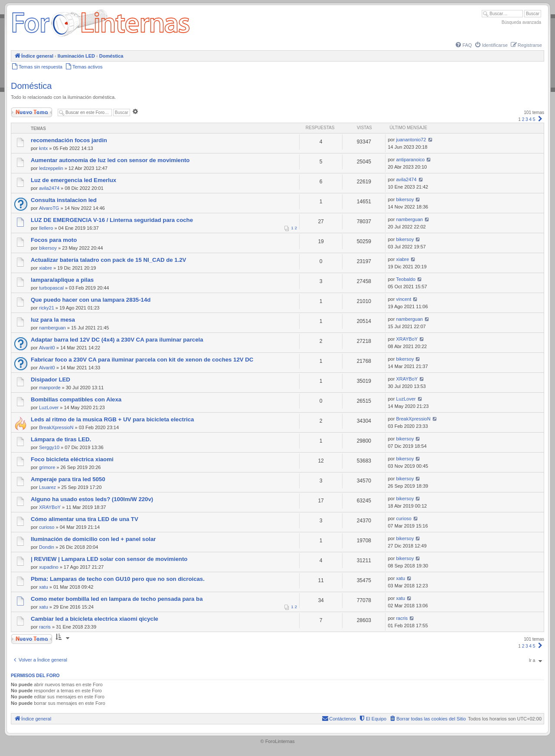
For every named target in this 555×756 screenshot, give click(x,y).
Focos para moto (54, 240)
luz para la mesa (53, 320)
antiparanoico (410, 160)
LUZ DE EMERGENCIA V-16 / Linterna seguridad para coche (112, 220)
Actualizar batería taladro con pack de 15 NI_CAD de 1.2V (108, 260)
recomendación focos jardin (69, 140)
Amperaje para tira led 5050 (68, 479)
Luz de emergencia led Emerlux (73, 180)
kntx (43, 148)
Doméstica (31, 86)
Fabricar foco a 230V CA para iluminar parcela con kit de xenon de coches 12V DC (142, 360)
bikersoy (405, 199)
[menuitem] (463, 45)
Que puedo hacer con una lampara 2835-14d (91, 300)
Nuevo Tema (32, 112)
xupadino (49, 567)
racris (45, 627)
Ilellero (46, 228)
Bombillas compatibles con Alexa (76, 399)
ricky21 (47, 308)
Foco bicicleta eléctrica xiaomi (72, 459)
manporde (50, 388)
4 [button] (530, 119)
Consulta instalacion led (64, 200)
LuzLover (49, 407)
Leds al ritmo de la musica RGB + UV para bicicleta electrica (112, 419)
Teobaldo (406, 279)
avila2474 (49, 188)
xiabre (46, 268)
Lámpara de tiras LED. (61, 439)
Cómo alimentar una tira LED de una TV (85, 519)
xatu (44, 587)
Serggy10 (49, 447)
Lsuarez (47, 487)
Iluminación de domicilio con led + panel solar (93, 539)
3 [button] (527, 119)
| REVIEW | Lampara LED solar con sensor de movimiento (109, 559)
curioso (47, 527)
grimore (47, 467)
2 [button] (523, 119)
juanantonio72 (411, 140)
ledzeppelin (51, 168)
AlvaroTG (49, 208)
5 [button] (534, 119)
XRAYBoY (407, 339)
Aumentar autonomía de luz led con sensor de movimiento (110, 160)
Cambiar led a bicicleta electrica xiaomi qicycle (95, 619)
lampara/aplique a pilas (62, 280)
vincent (403, 299)
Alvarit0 (47, 348)
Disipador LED (51, 380)
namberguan (409, 219)
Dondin (47, 547)
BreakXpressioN (56, 427)
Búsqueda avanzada (521, 22)
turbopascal (51, 288)
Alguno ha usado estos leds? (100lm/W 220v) (92, 499)
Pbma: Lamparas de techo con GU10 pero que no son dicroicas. (118, 579)
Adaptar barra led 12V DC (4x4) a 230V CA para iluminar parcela (117, 340)
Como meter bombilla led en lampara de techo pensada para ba (117, 599)
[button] (540, 119)
